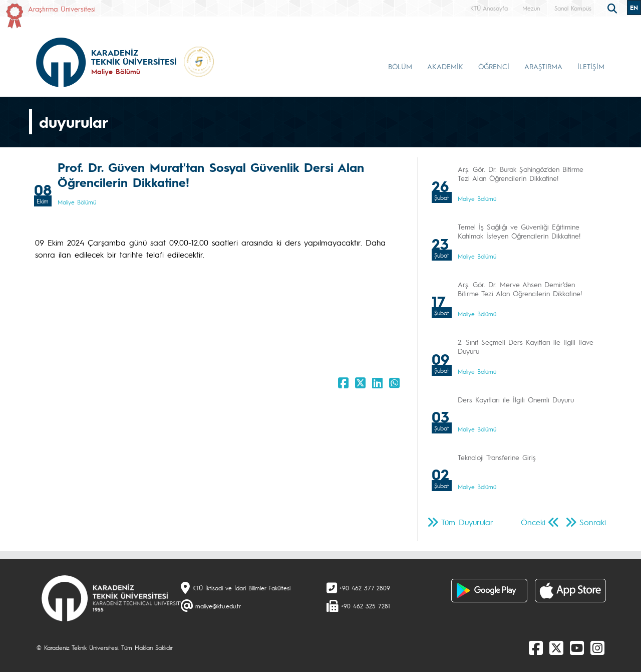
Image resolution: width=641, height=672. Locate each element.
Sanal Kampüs (573, 8)
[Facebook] (536, 647)
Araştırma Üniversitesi (62, 9)
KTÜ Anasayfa (489, 8)
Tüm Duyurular (467, 522)
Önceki (533, 522)
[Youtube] (577, 647)
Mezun (531, 8)
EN (634, 8)
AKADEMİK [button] (445, 66)
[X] (556, 647)
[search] (613, 8)
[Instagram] (597, 647)
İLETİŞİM (591, 66)
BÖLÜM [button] (400, 66)
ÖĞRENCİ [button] (494, 66)
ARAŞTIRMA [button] (543, 66)
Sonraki (593, 522)
